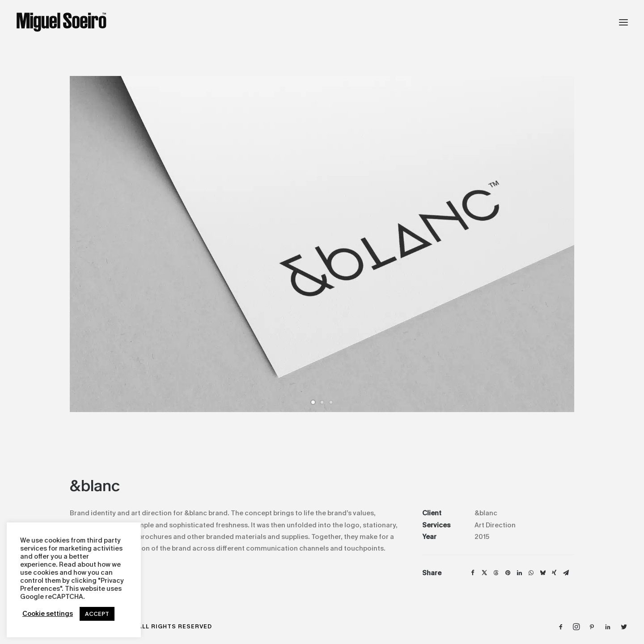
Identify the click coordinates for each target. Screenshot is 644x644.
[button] (623, 22)
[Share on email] (566, 573)
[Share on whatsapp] (531, 573)
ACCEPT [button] (97, 614)
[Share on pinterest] (508, 573)
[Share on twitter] (484, 573)
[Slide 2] (322, 402)
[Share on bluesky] (542, 573)
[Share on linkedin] (519, 573)
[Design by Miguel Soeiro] (61, 22)
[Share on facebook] (473, 573)
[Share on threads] (496, 573)
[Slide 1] (313, 402)
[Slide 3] (331, 402)
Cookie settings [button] (48, 614)
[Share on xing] (554, 573)
